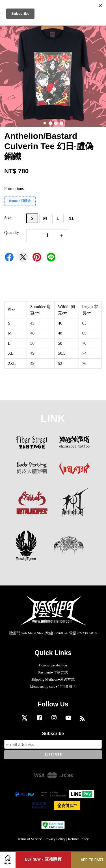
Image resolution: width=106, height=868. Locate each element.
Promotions (14, 189)
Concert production (53, 665)
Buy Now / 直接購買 (43, 859)
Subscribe (53, 734)
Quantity (12, 233)
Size (8, 218)
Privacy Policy (55, 839)
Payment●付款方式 (53, 672)
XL (72, 218)
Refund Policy (78, 839)
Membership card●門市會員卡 (53, 687)
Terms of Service (30, 839)
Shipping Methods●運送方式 (53, 679)
